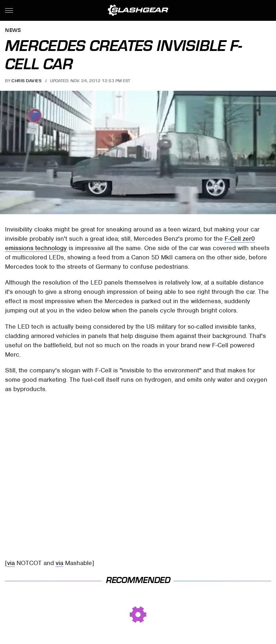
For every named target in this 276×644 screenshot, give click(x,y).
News (13, 31)
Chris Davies (26, 81)
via (11, 563)
